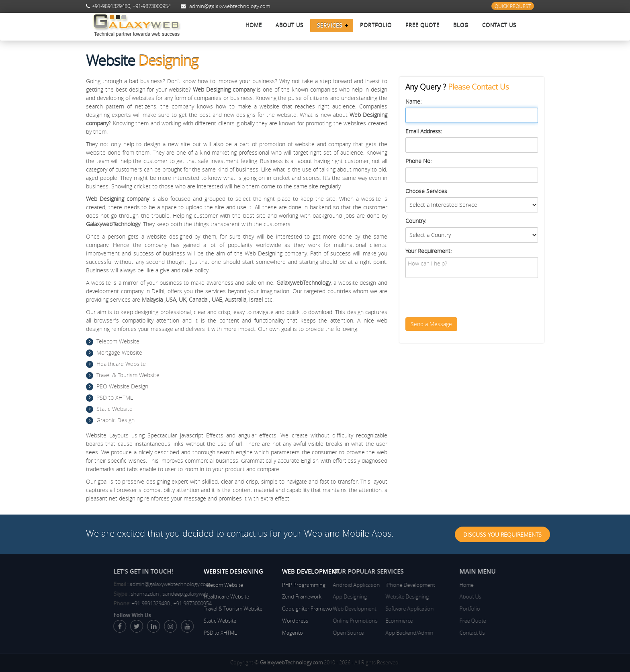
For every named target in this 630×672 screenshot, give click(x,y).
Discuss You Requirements (502, 534)
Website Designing (374, 596)
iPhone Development (377, 585)
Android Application (322, 585)
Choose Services (426, 191)
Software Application (376, 609)
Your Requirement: (429, 251)
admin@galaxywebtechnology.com (230, 6)
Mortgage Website (119, 352)
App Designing (316, 596)
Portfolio (376, 25)
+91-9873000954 (152, 6)
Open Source (314, 633)
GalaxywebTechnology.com (291, 662)
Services (330, 25)
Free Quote (422, 25)
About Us (289, 25)
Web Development (321, 609)
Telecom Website (118, 341)
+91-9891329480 (111, 6)
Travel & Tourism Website (128, 375)
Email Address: (424, 131)
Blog (461, 25)
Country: (416, 221)
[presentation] (466, 298)
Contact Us (499, 25)
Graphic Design (116, 420)
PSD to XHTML (115, 397)
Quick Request (513, 6)
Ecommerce (366, 621)
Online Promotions (321, 621)
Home (254, 25)
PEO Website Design (122, 386)
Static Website (115, 409)
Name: (413, 101)
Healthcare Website (121, 364)
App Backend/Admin (376, 633)
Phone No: (418, 161)
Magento (292, 633)
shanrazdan (178, 594)
